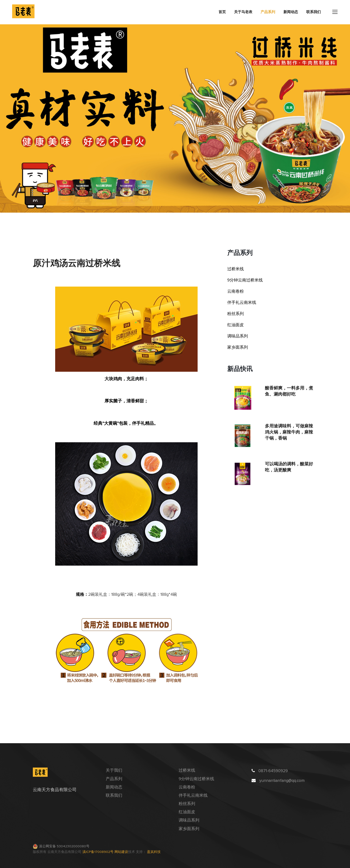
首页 (222, 12)
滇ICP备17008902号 (98, 852)
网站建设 (121, 852)
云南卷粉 (236, 292)
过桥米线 (236, 269)
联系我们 (314, 12)
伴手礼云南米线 (242, 303)
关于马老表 (243, 12)
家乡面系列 (238, 348)
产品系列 (268, 12)
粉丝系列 (236, 314)
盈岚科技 (154, 852)
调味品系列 (238, 336)
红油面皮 (236, 325)
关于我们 (114, 771)
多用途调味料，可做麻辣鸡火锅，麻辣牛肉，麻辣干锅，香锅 (289, 432)
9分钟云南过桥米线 (245, 280)
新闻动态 (291, 12)
